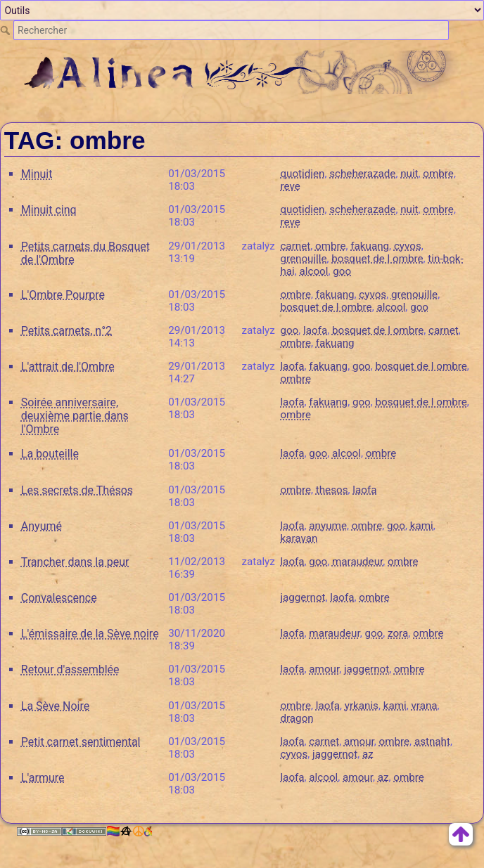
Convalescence (59, 598)
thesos (332, 490)
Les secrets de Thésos (77, 490)
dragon (297, 718)
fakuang (370, 246)
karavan (299, 538)
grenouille (303, 259)
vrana (424, 706)
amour (324, 669)
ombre (438, 174)
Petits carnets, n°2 (66, 331)
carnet (295, 246)
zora (398, 633)
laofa (315, 330)
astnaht (432, 741)
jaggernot (302, 597)
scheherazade (362, 174)
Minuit (37, 174)
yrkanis (362, 706)
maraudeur (357, 562)
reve (290, 186)
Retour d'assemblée (70, 669)
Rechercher (7, 30)
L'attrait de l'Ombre (68, 367)
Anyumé (42, 526)
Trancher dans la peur (75, 562)
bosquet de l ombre (377, 259)
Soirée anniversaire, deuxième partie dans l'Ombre (75, 416)
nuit (409, 174)
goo (342, 271)
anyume (328, 526)
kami (422, 526)
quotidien (302, 174)
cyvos (408, 246)
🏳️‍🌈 (129, 831)
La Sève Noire (55, 706)
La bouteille (50, 454)
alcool (314, 271)
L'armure (43, 778)
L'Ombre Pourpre (63, 295)
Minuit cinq (49, 210)
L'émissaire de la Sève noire (90, 634)
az (368, 754)
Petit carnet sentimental (81, 742)
